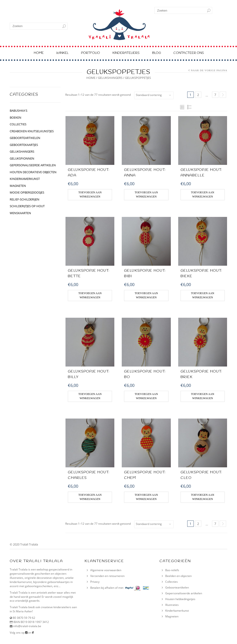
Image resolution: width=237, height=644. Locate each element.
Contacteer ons (189, 53)
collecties (18, 124)
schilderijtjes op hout (27, 206)
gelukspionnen (22, 158)
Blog (156, 53)
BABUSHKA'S (19, 111)
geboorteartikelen (25, 138)
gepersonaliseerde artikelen (33, 165)
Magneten (18, 186)
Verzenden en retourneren (107, 576)
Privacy (95, 582)
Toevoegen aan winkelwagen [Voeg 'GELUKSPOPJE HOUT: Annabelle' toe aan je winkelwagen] (203, 194)
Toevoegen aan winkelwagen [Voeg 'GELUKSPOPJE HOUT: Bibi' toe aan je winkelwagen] (146, 295)
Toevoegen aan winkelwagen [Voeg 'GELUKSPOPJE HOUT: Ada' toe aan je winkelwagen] (90, 194)
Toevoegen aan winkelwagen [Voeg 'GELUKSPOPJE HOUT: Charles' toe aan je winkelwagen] (90, 497)
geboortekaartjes (24, 145)
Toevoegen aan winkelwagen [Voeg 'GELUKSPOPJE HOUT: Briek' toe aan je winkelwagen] (203, 396)
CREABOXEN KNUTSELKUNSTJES (32, 131)
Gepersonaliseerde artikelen (184, 593)
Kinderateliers (126, 53)
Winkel (62, 53)
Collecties (172, 582)
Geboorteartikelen (177, 587)
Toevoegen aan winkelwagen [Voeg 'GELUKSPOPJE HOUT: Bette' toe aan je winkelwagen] (90, 295)
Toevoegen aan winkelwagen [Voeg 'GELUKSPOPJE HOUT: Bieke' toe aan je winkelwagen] (203, 295)
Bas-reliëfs (172, 570)
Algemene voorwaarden (106, 570)
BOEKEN (16, 117)
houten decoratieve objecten (33, 172)
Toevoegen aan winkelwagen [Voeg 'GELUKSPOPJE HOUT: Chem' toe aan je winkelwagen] (146, 497)
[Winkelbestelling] (154, 95)
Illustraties (172, 605)
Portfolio (90, 53)
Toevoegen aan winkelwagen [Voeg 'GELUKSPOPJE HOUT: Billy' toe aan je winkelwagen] (90, 396)
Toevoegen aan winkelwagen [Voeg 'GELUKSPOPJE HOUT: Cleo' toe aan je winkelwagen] (203, 497)
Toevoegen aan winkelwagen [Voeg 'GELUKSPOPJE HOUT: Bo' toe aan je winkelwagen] (146, 396)
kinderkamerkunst (25, 179)
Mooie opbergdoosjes (27, 192)
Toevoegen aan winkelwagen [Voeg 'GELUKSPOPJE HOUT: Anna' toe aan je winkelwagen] (146, 194)
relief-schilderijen (25, 199)
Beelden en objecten (178, 576)
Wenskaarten (20, 213)
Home (39, 53)
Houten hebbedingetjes (180, 599)
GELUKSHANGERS (110, 78)
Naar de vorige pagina (209, 70)
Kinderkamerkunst (177, 611)
